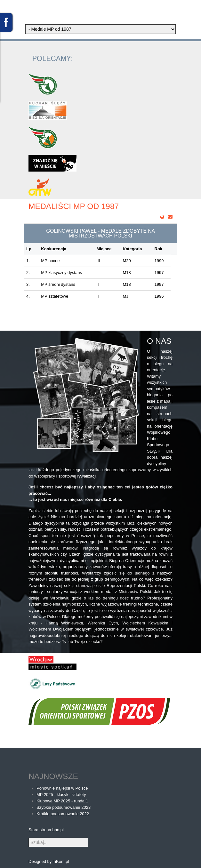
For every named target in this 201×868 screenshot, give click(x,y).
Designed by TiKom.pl (49, 861)
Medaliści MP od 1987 (74, 206)
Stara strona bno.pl (46, 830)
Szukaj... (29, 838)
